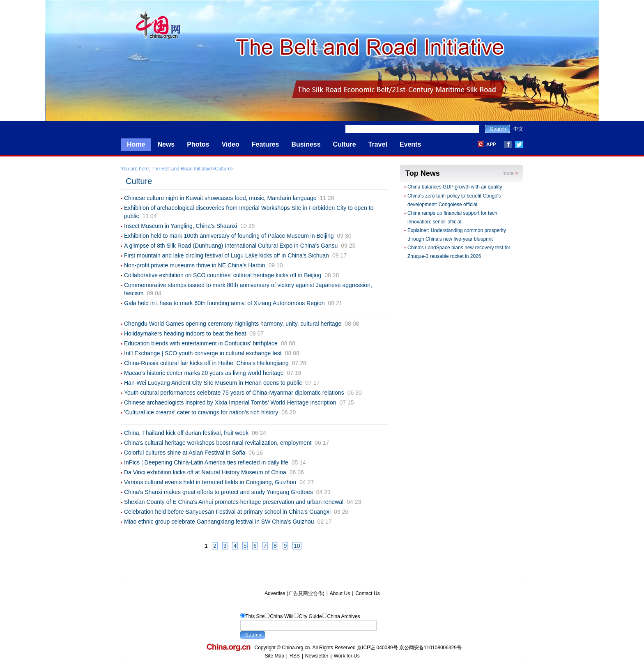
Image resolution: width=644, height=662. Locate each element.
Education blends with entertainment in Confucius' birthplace (201, 343)
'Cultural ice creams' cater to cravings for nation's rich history (201, 412)
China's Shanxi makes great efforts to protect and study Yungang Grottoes (218, 492)
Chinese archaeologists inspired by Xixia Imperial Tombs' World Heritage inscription (230, 402)
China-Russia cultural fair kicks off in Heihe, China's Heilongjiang (206, 363)
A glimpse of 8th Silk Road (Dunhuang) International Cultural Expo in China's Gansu (231, 246)
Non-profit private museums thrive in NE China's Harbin (194, 265)
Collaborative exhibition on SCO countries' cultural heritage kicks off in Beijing (223, 275)
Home (136, 144)
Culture (345, 144)
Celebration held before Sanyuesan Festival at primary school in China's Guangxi (227, 512)
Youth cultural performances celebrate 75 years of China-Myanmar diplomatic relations (234, 393)
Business (306, 144)
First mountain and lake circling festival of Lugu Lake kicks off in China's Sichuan (227, 255)
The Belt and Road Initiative (182, 169)
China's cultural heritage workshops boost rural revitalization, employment (218, 443)
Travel (378, 144)
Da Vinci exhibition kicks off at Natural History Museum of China (205, 472)
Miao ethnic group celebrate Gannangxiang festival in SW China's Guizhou (219, 522)
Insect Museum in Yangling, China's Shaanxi (181, 226)
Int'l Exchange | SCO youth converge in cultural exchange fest (203, 353)
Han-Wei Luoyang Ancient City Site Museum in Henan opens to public (213, 383)
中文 (518, 129)
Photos (198, 144)
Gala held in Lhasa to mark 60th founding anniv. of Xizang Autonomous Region (224, 303)
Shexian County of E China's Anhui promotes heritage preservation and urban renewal (234, 502)
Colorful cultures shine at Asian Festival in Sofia (185, 453)
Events (410, 144)
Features (266, 144)
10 (297, 546)
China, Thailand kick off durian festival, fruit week (186, 433)
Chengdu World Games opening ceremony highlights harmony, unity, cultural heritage (233, 324)
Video (230, 144)
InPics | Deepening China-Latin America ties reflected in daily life (206, 462)
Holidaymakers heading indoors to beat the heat (185, 333)
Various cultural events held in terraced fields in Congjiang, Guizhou (210, 482)
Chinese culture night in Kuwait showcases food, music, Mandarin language (220, 198)
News (166, 144)
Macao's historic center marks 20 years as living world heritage (204, 373)
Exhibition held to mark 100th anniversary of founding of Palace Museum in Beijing (229, 236)
